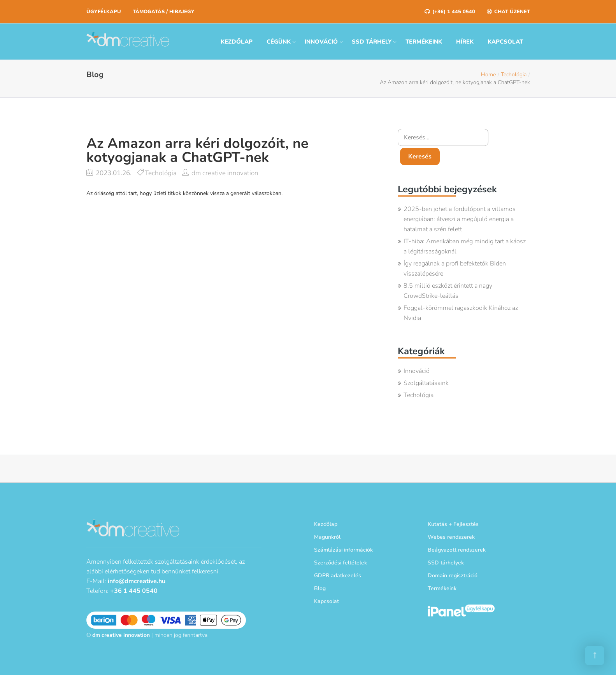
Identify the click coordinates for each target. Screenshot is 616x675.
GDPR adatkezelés (338, 576)
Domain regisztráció (453, 576)
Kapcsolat (505, 42)
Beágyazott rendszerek (457, 550)
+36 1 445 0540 (134, 590)
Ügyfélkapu (104, 12)
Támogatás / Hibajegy (163, 12)
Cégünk (279, 42)
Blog (320, 588)
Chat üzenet (508, 12)
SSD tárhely (372, 42)
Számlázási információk (343, 550)
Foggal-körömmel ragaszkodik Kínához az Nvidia (461, 313)
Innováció (321, 42)
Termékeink (424, 42)
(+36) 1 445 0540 (450, 12)
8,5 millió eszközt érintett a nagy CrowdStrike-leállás (448, 291)
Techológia (514, 75)
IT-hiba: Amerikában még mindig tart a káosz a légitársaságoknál (465, 246)
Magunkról (327, 537)
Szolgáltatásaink (426, 383)
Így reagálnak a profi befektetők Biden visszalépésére (455, 269)
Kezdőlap (237, 42)
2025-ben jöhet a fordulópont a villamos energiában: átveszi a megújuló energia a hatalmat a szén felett (460, 219)
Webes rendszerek (451, 537)
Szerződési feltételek (340, 563)
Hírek (465, 42)
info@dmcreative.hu (137, 580)
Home (488, 75)
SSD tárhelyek (446, 563)
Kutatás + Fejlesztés (453, 524)
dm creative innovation (225, 173)
